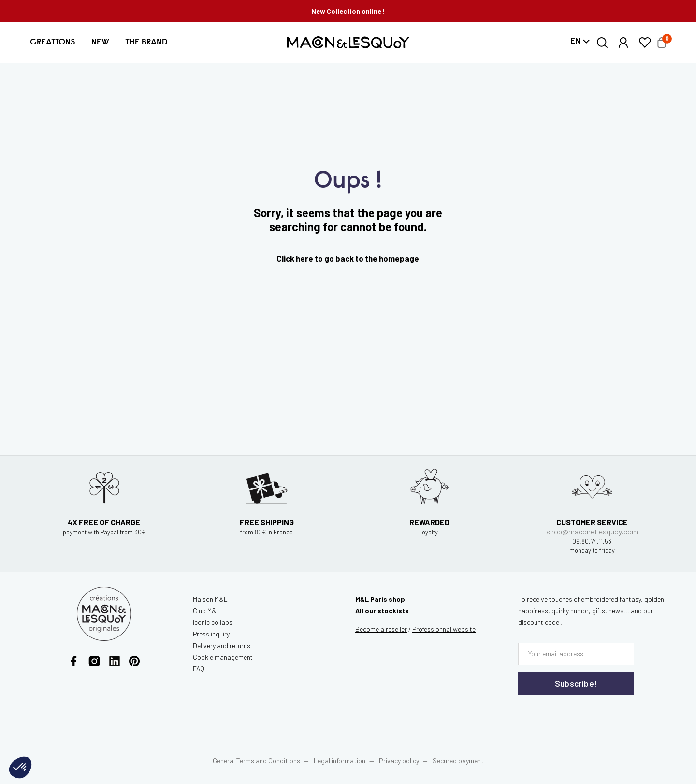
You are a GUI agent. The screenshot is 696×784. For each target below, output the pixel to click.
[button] (52, 43)
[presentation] (576, 714)
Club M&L (207, 611)
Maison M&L (210, 599)
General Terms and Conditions (256, 761)
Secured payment (458, 761)
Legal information (340, 761)
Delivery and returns (222, 645)
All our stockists (382, 611)
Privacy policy (399, 761)
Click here (295, 258)
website (444, 629)
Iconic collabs (213, 622)
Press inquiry (211, 634)
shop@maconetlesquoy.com (592, 540)
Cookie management (223, 657)
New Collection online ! (348, 11)
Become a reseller (381, 629)
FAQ (199, 669)
